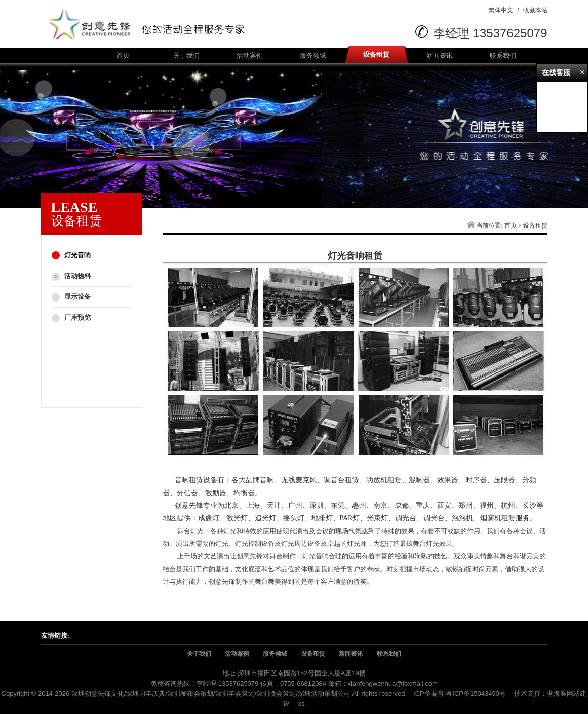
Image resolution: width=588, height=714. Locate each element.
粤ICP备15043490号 (476, 693)
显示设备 (77, 297)
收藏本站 (535, 10)
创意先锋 (222, 581)
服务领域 (313, 55)
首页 (123, 55)
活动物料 (77, 276)
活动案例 (250, 55)
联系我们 (503, 55)
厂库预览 (77, 317)
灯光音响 (77, 255)
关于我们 (186, 55)
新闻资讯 (440, 55)
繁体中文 (501, 10)
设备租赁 (376, 54)
